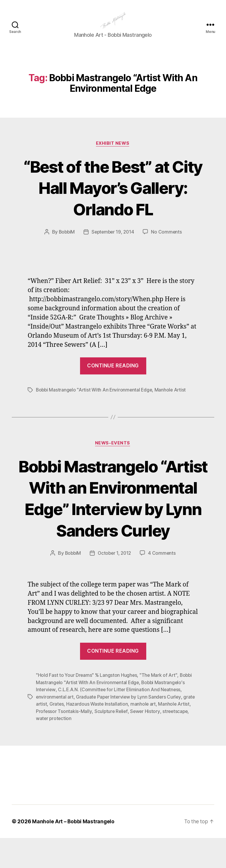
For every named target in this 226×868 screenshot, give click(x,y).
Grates (57, 734)
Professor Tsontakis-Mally (64, 742)
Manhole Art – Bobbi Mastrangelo (74, 851)
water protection (54, 749)
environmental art (55, 727)
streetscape (177, 742)
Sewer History (146, 742)
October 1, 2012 (115, 584)
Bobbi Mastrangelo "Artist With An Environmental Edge (95, 399)
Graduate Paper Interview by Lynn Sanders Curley (130, 727)
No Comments (168, 241)
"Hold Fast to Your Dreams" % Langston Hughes (87, 706)
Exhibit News (113, 153)
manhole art (144, 734)
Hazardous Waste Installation (98, 734)
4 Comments (163, 584)
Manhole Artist (173, 399)
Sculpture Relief (112, 742)
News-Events (113, 453)
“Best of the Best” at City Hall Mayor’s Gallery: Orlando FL (113, 197)
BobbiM (65, 241)
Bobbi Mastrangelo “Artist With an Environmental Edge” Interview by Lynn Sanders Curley (113, 518)
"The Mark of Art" (159, 706)
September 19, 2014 (113, 241)
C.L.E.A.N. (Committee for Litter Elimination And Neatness (121, 720)
